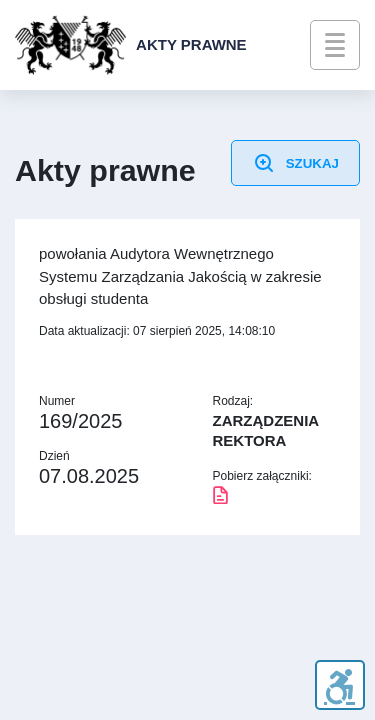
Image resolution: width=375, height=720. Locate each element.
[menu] (335, 45)
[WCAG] (339, 685)
